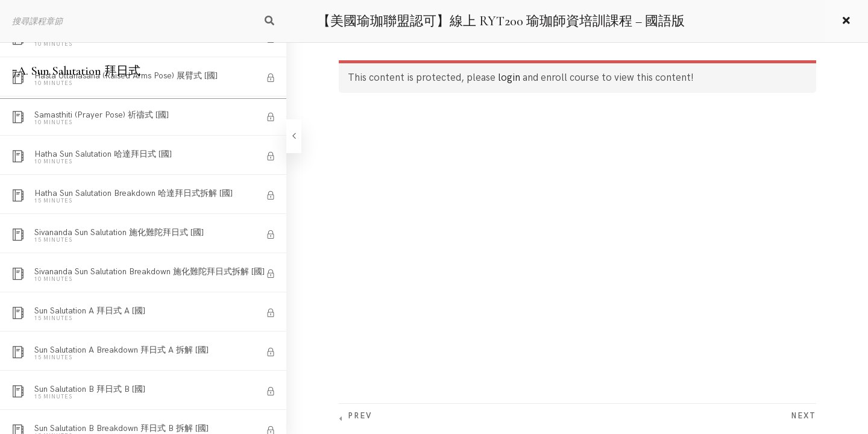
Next (804, 416)
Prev (360, 416)
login (509, 78)
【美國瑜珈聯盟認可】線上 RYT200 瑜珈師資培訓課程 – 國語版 (501, 21)
